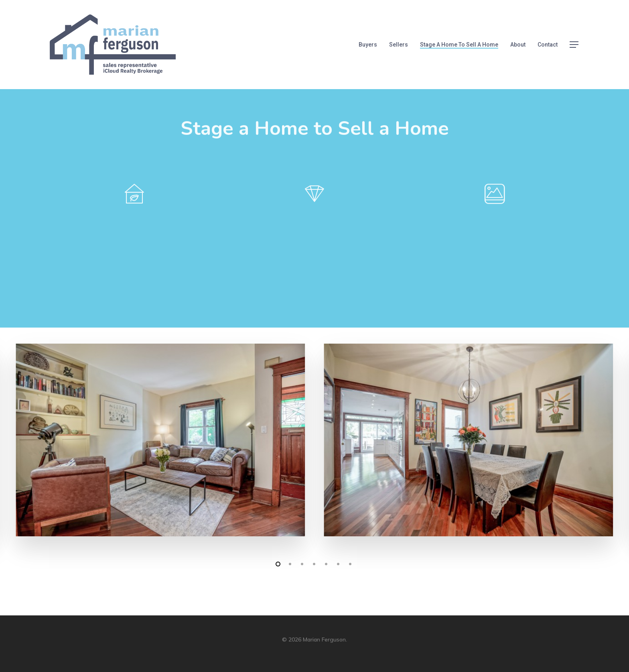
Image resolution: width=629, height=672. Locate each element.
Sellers (399, 45)
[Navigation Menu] (574, 45)
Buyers (368, 45)
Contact (548, 45)
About (518, 45)
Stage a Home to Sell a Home (459, 45)
